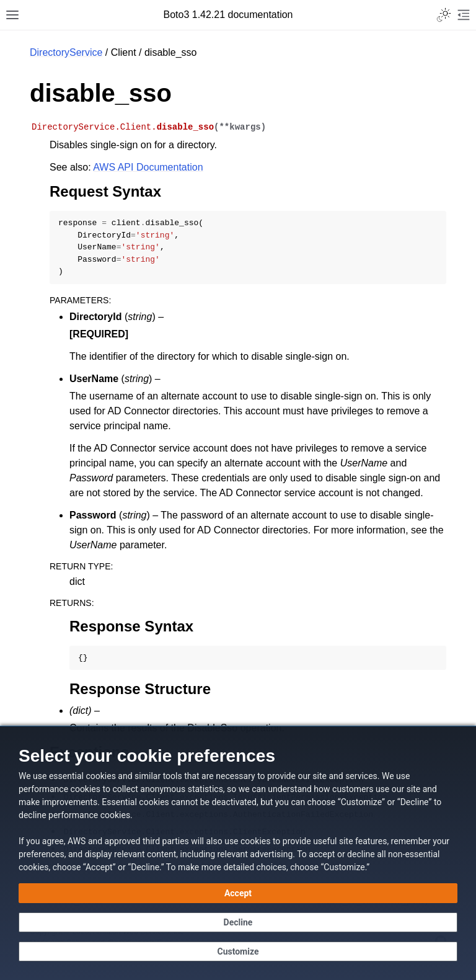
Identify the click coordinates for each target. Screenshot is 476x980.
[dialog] (238, 853)
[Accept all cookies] (238, 893)
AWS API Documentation (148, 167)
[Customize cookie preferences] (238, 951)
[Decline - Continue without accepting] (238, 922)
